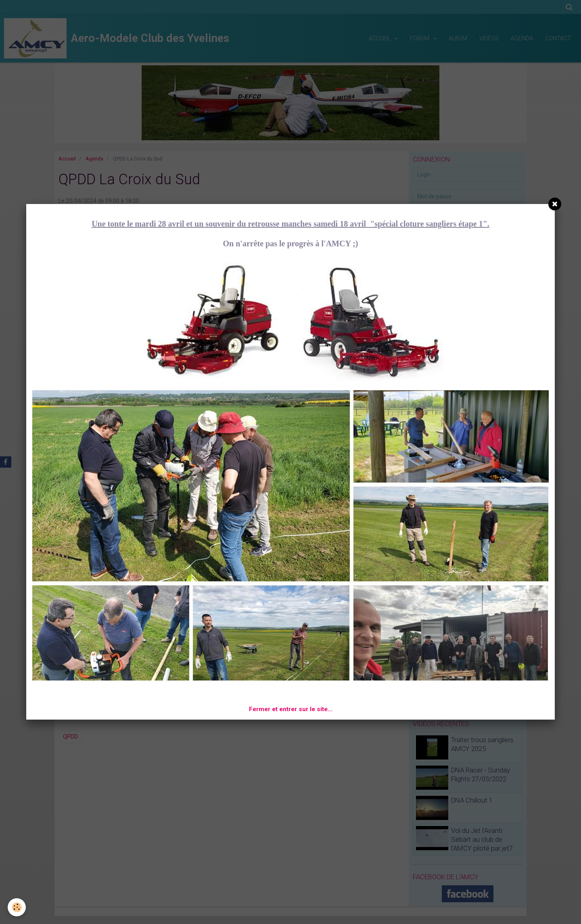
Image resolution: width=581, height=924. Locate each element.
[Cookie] (17, 907)
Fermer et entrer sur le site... (291, 709)
